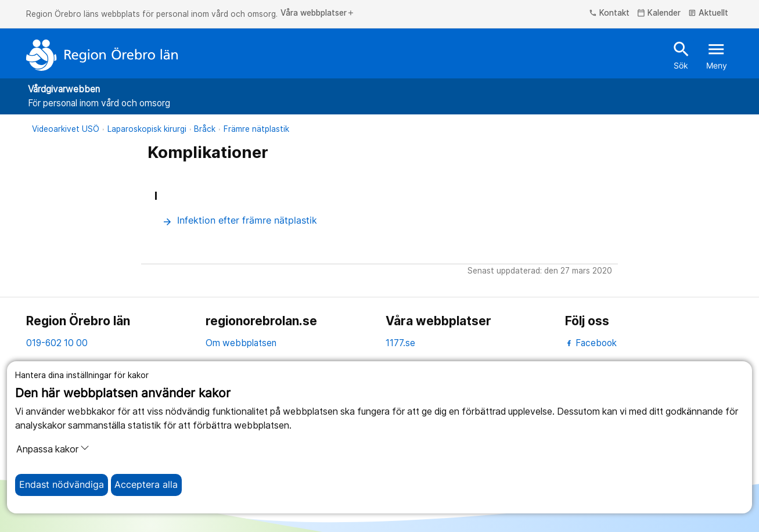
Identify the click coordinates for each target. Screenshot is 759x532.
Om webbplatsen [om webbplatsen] (241, 343)
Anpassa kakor (53, 449)
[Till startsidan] (102, 55)
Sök (681, 55)
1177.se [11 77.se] (400, 343)
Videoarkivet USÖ (66, 129)
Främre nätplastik (256, 129)
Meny (717, 55)
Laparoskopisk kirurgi (147, 129)
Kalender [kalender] (659, 13)
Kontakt (609, 13)
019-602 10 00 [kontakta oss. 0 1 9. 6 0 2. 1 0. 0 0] (57, 343)
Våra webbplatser (318, 13)
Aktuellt (708, 13)
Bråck (205, 129)
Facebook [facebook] (591, 343)
